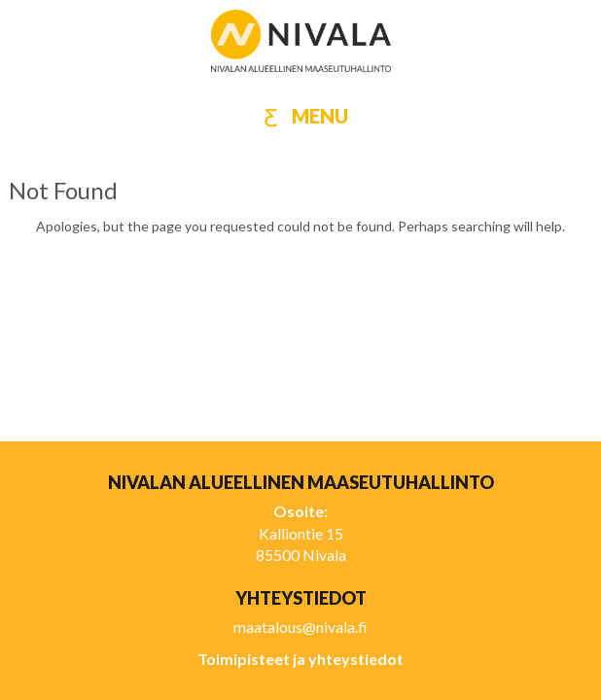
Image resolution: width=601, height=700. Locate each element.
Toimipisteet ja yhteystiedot (300, 659)
